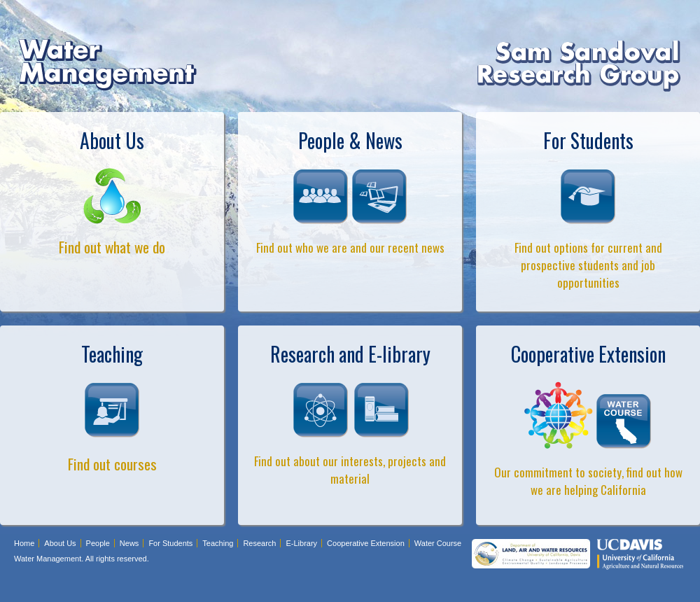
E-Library (301, 543)
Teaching (218, 543)
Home (24, 543)
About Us (60, 543)
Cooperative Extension (366, 543)
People (98, 543)
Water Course (438, 543)
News (129, 543)
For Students (170, 543)
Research (259, 543)
